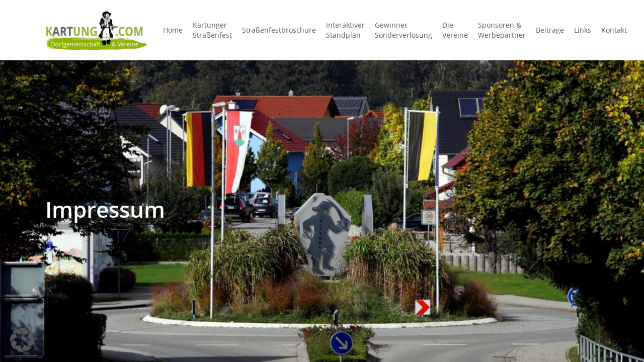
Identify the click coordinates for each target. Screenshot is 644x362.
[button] (22, 340)
